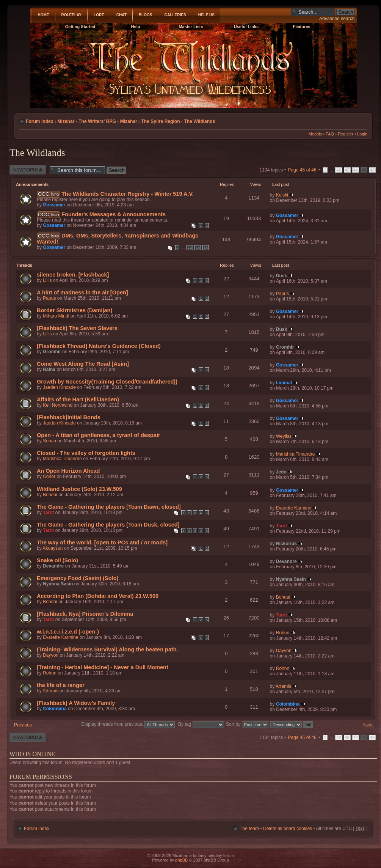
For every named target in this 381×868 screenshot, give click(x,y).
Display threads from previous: (128, 724)
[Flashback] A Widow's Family (76, 703)
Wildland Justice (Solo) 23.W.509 (79, 489)
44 (356, 170)
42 (339, 170)
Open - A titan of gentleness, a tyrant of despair (99, 435)
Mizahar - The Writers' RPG (87, 121)
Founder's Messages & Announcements (114, 214)
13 (190, 248)
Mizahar (129, 121)
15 (206, 248)
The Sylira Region (160, 121)
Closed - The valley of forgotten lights (86, 453)
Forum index (40, 121)
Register (346, 134)
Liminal (284, 383)
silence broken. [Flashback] (73, 275)
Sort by (247, 724)
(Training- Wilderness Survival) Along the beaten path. (107, 649)
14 (198, 248)
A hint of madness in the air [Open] (82, 292)
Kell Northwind (58, 405)
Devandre (53, 566)
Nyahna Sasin (58, 584)
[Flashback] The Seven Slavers (77, 328)
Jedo (281, 472)
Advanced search (337, 19)
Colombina (55, 709)
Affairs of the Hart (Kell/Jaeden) (78, 399)
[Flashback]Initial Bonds (69, 417)
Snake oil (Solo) (57, 560)
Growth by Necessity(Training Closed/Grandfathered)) (107, 382)
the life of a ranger (61, 685)
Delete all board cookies (288, 829)
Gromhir (52, 352)
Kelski (282, 195)
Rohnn (283, 633)
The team (249, 829)
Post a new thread (28, 170)
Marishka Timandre (62, 459)
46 (372, 170)
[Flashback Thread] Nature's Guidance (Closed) (99, 346)
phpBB (181, 860)
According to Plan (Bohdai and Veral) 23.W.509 (98, 596)
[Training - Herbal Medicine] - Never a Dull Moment (103, 667)
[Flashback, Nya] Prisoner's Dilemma (85, 614)
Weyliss (284, 436)
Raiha (49, 370)
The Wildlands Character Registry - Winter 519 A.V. (128, 194)
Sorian (49, 441)
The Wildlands (199, 121)
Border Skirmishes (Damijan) (74, 310)
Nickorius (286, 544)
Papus (49, 298)
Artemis (50, 691)
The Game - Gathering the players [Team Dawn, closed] (109, 507)
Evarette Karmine (294, 508)
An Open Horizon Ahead (68, 471)
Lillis (47, 280)
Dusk (282, 276)
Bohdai (50, 495)
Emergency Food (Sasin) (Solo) (78, 578)
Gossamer (54, 205)
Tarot (48, 513)
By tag (202, 724)
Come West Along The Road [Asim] (83, 364)
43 (347, 170)
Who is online (32, 754)
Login (362, 134)
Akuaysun (53, 548)
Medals (315, 134)
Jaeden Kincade (59, 387)
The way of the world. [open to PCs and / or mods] (102, 542)
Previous (23, 725)
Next (368, 725)
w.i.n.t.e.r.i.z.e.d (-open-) (68, 632)
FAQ (330, 134)
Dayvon (51, 655)
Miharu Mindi (56, 316)
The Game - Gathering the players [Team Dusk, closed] (108, 525)
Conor (49, 476)
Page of (302, 170)
